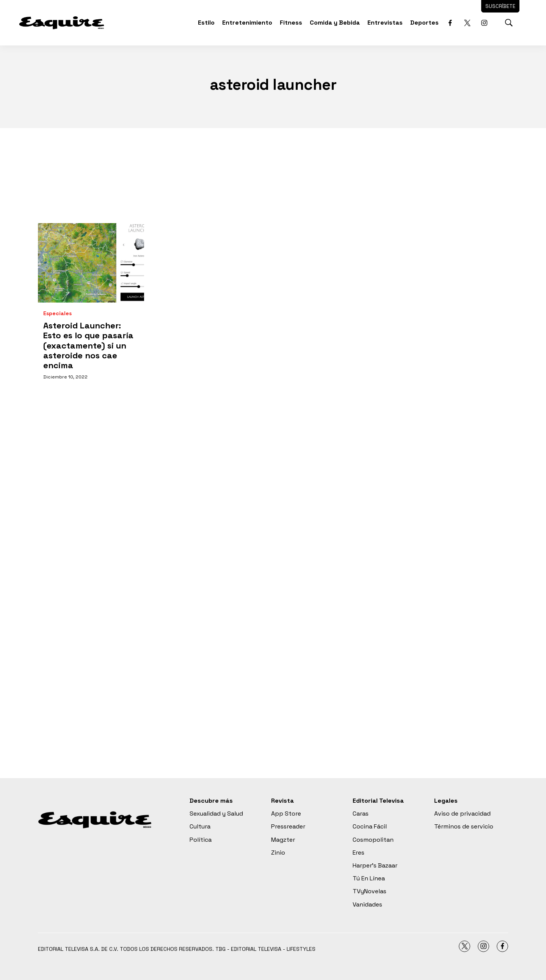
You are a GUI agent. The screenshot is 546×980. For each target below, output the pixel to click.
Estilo (206, 23)
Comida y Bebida (335, 23)
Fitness (291, 23)
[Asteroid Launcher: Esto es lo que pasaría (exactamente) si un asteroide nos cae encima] (91, 263)
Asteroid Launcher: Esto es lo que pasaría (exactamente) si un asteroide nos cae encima (88, 345)
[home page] (62, 23)
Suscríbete (500, 6)
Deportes (424, 23)
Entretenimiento (247, 23)
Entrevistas (385, 23)
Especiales (57, 313)
